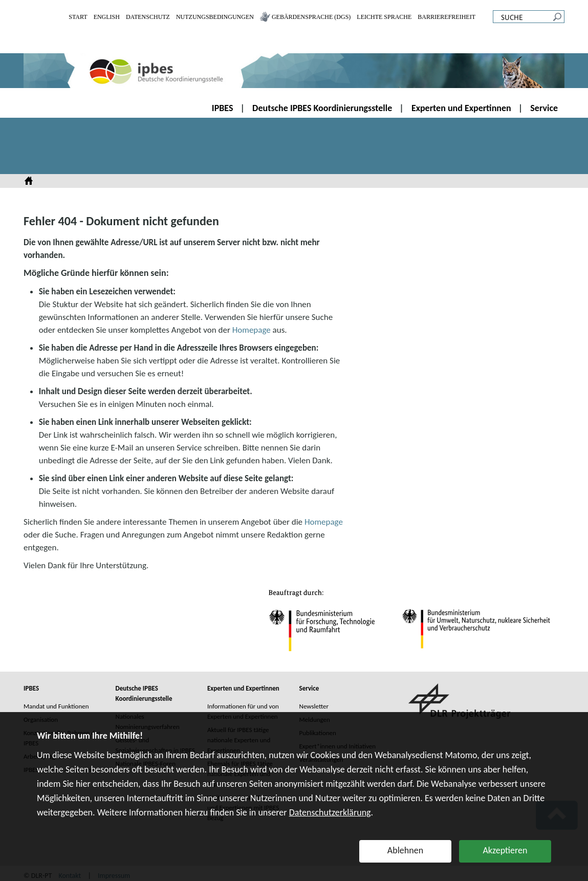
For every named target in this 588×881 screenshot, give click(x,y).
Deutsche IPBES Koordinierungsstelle (322, 108)
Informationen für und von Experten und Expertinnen (243, 711)
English (107, 17)
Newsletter (314, 706)
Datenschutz (148, 17)
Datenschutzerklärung (330, 812)
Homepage (252, 330)
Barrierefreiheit (447, 17)
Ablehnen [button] (405, 850)
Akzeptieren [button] (505, 850)
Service (544, 108)
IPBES (223, 108)
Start (78, 17)
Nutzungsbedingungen (215, 17)
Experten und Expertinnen (461, 108)
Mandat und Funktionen (56, 706)
